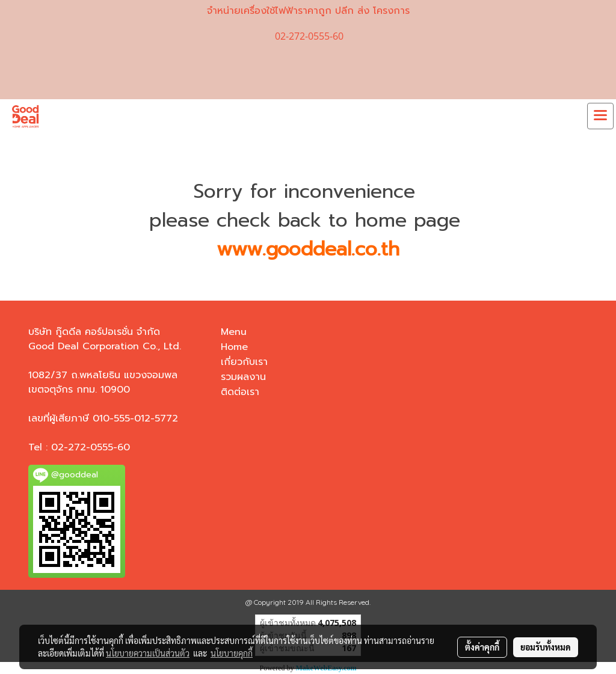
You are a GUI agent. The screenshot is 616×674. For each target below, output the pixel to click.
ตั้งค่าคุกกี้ (482, 647)
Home (234, 347)
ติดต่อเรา (240, 392)
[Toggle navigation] (600, 116)
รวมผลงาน (243, 377)
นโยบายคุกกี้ (232, 653)
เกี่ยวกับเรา (244, 362)
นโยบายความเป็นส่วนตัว (148, 653)
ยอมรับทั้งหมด (546, 647)
